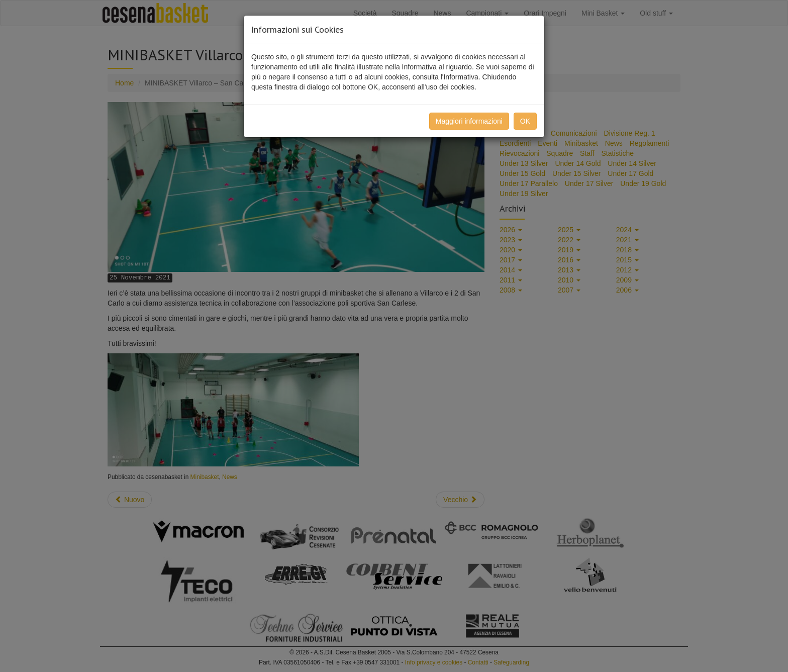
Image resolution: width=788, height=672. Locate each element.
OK (525, 121)
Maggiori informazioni (469, 121)
